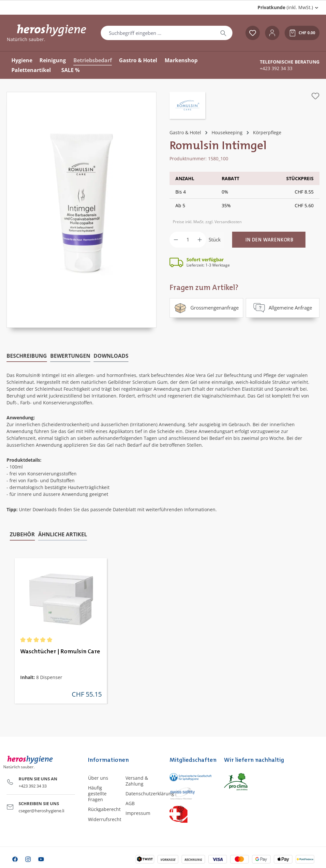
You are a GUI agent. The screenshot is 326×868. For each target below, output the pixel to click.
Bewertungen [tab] (70, 355)
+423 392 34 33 (276, 68)
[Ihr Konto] (272, 33)
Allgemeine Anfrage (283, 308)
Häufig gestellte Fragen (97, 793)
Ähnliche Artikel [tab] (63, 534)
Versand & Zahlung (137, 780)
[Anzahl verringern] (176, 240)
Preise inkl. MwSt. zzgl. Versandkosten (207, 222)
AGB (130, 803)
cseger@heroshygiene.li (41, 810)
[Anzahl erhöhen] (200, 240)
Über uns (98, 777)
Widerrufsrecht (105, 819)
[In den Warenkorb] (269, 240)
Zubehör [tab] (22, 534)
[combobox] (158, 33)
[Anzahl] (188, 240)
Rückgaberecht (104, 809)
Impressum (138, 813)
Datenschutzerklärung (150, 793)
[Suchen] (223, 33)
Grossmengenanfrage (206, 308)
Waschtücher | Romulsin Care (60, 651)
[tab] (27, 355)
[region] (81, 210)
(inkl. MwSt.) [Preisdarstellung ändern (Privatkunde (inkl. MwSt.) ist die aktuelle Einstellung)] (285, 7)
